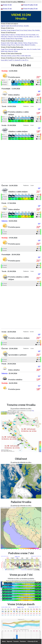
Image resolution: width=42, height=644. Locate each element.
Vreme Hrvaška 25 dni (30, 9)
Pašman (25, 43)
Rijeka (7, 35)
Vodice (22, 45)
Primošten (32, 45)
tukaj (33, 411)
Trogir (3, 49)
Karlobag (20, 39)
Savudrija (4, 30)
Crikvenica (10, 37)
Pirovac (13, 45)
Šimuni (12, 39)
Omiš (39, 49)
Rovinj (25, 30)
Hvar (25, 49)
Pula (33, 30)
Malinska (23, 35)
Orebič (22, 56)
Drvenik (11, 49)
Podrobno (23, 641)
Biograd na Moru (33, 43)
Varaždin (26, 26)
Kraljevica (12, 35)
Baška (34, 35)
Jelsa (28, 49)
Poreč (18, 30)
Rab (27, 37)
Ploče (18, 56)
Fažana (30, 30)
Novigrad (13, 30)
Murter (18, 45)
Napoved (10, 641)
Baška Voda (4, 51)
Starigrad (3, 43)
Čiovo (6, 49)
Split (15, 49)
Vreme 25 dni (7, 9)
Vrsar (22, 30)
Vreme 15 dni (7, 5)
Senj (24, 37)
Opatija (3, 35)
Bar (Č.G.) (25, 60)
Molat (12, 43)
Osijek (7, 26)
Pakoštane (4, 45)
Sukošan (20, 43)
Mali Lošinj (4, 37)
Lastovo (14, 56)
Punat (30, 35)
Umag (8, 30)
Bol (22, 49)
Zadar (8, 43)
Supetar (19, 49)
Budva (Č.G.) (19, 60)
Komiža (35, 49)
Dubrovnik (28, 56)
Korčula (9, 56)
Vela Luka (4, 56)
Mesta (4, 641)
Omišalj (18, 35)
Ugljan (16, 43)
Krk (27, 35)
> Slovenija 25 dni (32, 641)
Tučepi (16, 51)
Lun (35, 37)
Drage (9, 45)
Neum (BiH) (4, 60)
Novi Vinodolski (18, 37)
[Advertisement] (21, 161)
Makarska (11, 51)
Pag (16, 39)
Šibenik (27, 45)
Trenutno (16, 641)
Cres (37, 35)
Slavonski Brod (14, 26)
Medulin (37, 30)
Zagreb (3, 26)
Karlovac (21, 26)
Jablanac (31, 37)
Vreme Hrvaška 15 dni (30, 5)
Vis (31, 49)
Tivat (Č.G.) (11, 60)
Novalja (8, 39)
